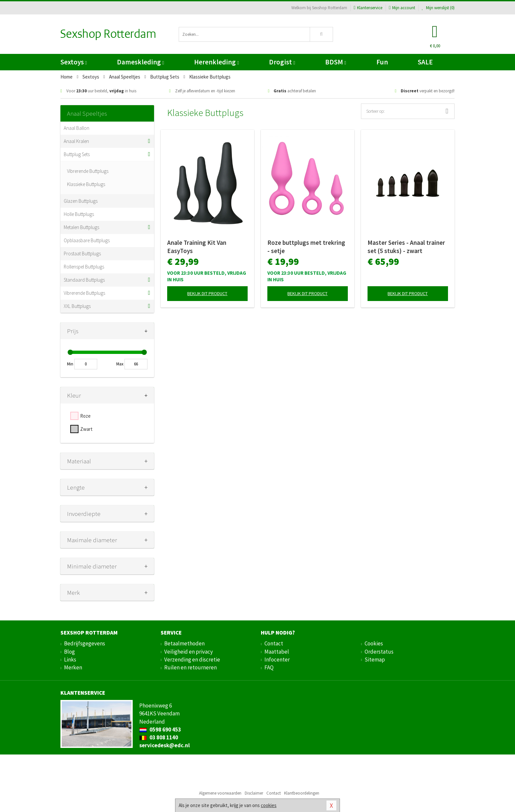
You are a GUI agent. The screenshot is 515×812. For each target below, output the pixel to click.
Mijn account (402, 8)
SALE (425, 62)
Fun (382, 62)
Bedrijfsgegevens (85, 643)
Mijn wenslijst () (438, 8)
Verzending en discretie (192, 660)
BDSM (336, 62)
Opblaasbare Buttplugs (87, 240)
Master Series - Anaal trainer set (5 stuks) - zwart (406, 247)
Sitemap (375, 660)
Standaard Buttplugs (84, 280)
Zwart (86, 429)
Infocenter (277, 660)
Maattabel (277, 652)
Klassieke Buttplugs (86, 184)
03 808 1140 (159, 737)
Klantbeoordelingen (302, 793)
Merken (73, 667)
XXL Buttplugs (77, 306)
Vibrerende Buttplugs (88, 171)
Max (120, 364)
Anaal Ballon (77, 128)
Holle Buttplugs (79, 214)
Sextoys (74, 62)
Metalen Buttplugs (81, 227)
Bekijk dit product (207, 293)
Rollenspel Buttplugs (84, 267)
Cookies (374, 643)
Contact (274, 643)
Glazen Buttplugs (81, 201)
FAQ (269, 667)
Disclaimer (254, 793)
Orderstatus (379, 652)
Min (70, 364)
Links (70, 660)
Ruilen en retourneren (190, 667)
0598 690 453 (160, 730)
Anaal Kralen (76, 141)
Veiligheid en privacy (189, 652)
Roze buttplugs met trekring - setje (306, 247)
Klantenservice (368, 8)
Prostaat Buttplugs (82, 254)
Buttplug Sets (77, 154)
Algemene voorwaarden (220, 793)
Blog (69, 652)
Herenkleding (216, 62)
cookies (269, 805)
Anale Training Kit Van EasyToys (197, 247)
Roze (85, 416)
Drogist (282, 62)
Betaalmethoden (184, 643)
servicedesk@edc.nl (165, 745)
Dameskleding (140, 62)
